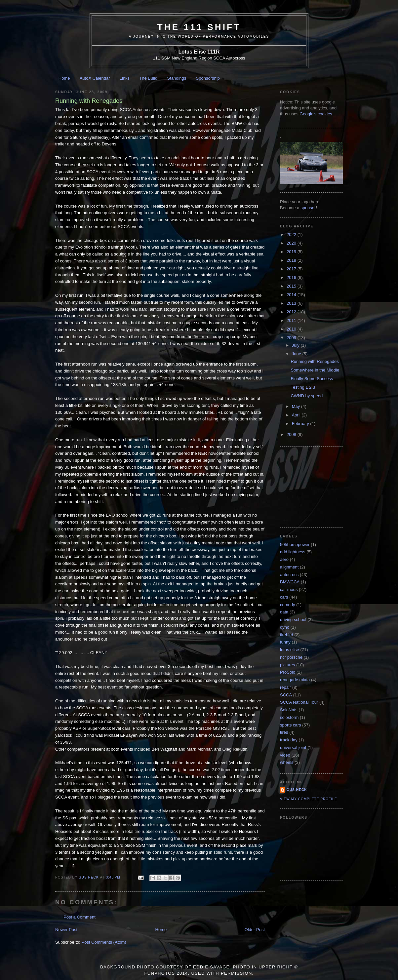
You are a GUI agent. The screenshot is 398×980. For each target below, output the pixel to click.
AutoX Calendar (95, 78)
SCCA (286, 695)
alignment (289, 567)
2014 (292, 295)
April (297, 415)
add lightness (293, 552)
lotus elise (290, 650)
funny (285, 642)
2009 (292, 338)
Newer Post (66, 930)
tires (284, 732)
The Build (148, 78)
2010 (292, 329)
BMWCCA (290, 582)
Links (125, 78)
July (296, 345)
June (297, 354)
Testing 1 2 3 (303, 387)
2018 (292, 260)
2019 (292, 252)
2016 (292, 277)
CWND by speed (307, 396)
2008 (292, 434)
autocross (289, 575)
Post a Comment (80, 917)
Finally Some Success (312, 379)
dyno (285, 627)
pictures (288, 665)
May (297, 406)
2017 (292, 269)
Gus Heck (297, 790)
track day (289, 740)
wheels (287, 762)
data (284, 612)
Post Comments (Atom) (104, 942)
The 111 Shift (199, 27)
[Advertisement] (313, 486)
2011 (292, 320)
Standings (177, 78)
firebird (287, 635)
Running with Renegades (315, 361)
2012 (292, 312)
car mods (289, 589)
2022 (292, 235)
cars (284, 597)
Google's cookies (316, 114)
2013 (292, 303)
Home (64, 78)
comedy (288, 605)
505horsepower (295, 545)
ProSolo (288, 672)
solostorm (289, 717)
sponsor (308, 208)
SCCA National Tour (299, 702)
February (301, 424)
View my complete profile (309, 799)
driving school (293, 620)
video (285, 755)
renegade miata (295, 680)
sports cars (291, 725)
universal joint (293, 747)
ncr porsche (291, 657)
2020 (292, 243)
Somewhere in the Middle (315, 370)
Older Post (255, 930)
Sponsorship (208, 78)
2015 (292, 286)
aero (284, 559)
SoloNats (289, 710)
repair (285, 687)
